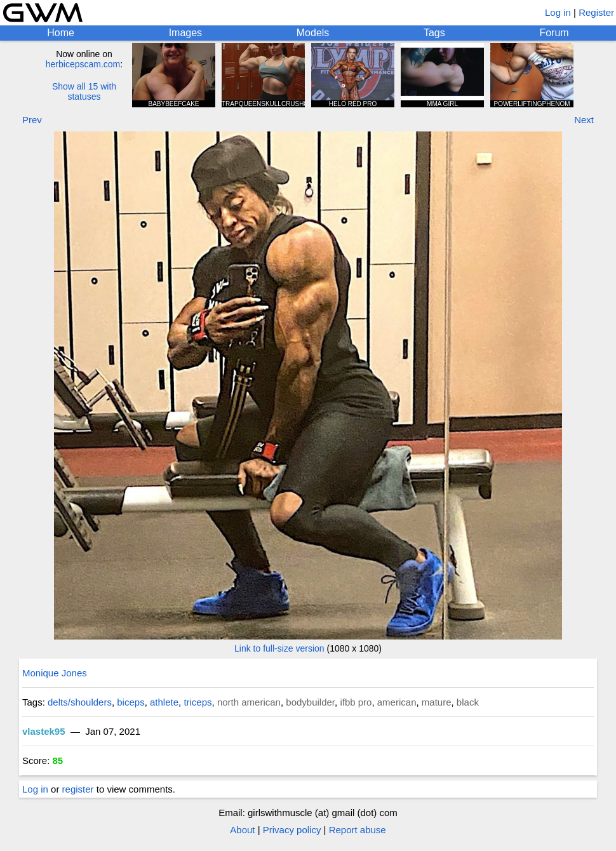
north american (249, 702)
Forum (554, 33)
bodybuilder (310, 702)
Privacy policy (292, 830)
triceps (198, 702)
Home (61, 33)
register (78, 789)
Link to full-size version (279, 648)
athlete (164, 702)
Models (313, 33)
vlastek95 (44, 731)
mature (437, 702)
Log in (558, 12)
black (468, 702)
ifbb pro (356, 702)
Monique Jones (55, 673)
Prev (32, 120)
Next (584, 120)
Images (185, 33)
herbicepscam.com (83, 64)
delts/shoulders (80, 702)
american (397, 702)
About (242, 830)
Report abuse (358, 830)
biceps (131, 702)
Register (596, 12)
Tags (434, 33)
